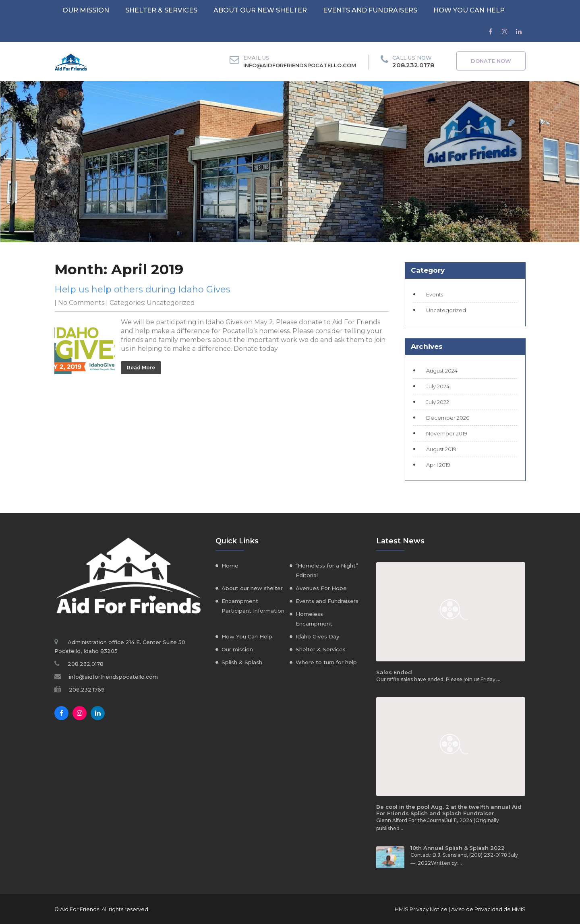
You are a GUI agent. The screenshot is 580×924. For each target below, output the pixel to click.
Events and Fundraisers (370, 10)
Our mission (86, 10)
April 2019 (438, 465)
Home (230, 566)
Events (435, 294)
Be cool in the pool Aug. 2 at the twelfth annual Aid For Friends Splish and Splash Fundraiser (449, 810)
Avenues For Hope (321, 588)
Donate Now (491, 61)
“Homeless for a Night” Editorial (327, 570)
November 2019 (447, 433)
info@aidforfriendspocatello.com (300, 65)
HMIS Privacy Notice (421, 909)
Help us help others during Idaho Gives (142, 289)
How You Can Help (469, 10)
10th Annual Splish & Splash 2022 (458, 848)
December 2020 (448, 418)
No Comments (81, 303)
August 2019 (441, 449)
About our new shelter (260, 10)
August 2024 (442, 371)
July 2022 (438, 402)
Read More (141, 368)
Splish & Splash (242, 662)
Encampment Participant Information (253, 606)
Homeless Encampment (314, 619)
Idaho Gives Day (317, 636)
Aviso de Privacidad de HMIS (488, 909)
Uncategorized (171, 303)
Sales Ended (394, 672)
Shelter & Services (161, 10)
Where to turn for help (326, 662)
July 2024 (438, 386)
